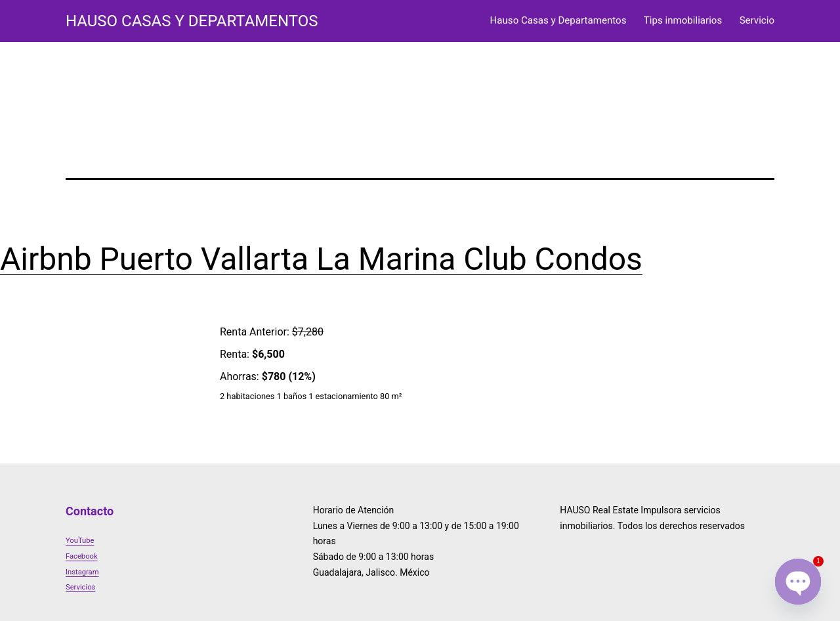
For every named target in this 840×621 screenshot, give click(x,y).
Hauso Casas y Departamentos (558, 20)
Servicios (80, 587)
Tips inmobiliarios (683, 20)
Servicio (757, 20)
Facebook (82, 556)
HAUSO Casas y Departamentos (192, 21)
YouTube (80, 541)
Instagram (82, 572)
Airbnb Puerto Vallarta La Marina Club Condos (321, 259)
